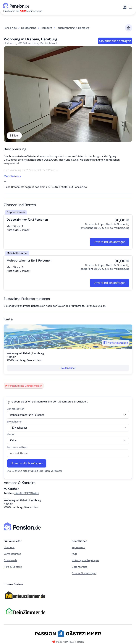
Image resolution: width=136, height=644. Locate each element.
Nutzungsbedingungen (85, 560)
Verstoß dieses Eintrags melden (24, 386)
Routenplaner (68, 368)
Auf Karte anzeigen (115, 343)
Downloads (10, 560)
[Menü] (127, 7)
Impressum (78, 547)
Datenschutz (79, 567)
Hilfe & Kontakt (13, 567)
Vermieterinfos (12, 554)
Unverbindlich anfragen (115, 41)
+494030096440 (26, 493)
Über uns (9, 547)
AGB (74, 554)
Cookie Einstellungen (84, 573)
